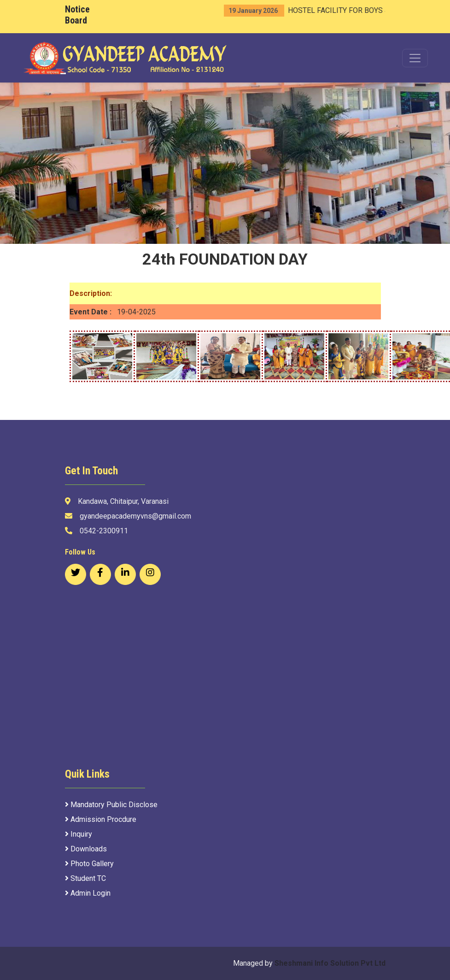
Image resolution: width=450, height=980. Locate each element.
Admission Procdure (101, 819)
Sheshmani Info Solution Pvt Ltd (330, 963)
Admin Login (88, 893)
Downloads (86, 849)
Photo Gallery (89, 864)
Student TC (85, 878)
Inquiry (79, 834)
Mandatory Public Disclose (111, 805)
